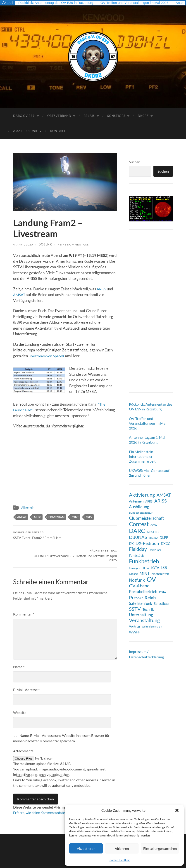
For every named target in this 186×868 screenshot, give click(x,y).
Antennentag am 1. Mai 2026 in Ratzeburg (147, 440)
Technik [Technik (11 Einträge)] (148, 609)
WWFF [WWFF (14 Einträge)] (135, 632)
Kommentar (24, 598)
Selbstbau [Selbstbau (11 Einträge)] (161, 603)
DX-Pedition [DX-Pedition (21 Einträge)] (147, 543)
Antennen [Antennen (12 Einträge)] (136, 501)
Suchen (135, 162)
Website (20, 696)
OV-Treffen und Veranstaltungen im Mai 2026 (142, 3)
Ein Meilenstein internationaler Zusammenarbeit (142, 456)
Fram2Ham (56, 517)
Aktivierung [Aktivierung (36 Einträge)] (142, 495)
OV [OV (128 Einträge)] (151, 579)
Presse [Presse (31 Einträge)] (136, 598)
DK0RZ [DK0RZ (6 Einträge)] (153, 538)
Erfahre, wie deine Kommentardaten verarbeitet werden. (57, 796)
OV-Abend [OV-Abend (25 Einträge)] (139, 586)
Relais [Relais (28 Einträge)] (150, 598)
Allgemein (28, 508)
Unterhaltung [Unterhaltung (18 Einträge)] (141, 615)
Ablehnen (122, 848)
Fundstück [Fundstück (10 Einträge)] (136, 555)
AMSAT (20, 295)
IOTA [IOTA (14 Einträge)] (155, 568)
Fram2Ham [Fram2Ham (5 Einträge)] (155, 550)
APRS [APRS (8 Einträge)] (149, 501)
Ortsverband (59, 116)
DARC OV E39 (24, 116)
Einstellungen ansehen (160, 848)
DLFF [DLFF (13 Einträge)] (164, 537)
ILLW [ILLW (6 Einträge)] (146, 568)
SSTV (89, 517)
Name (19, 650)
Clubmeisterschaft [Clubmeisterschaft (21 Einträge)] (147, 518)
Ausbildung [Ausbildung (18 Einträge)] (139, 507)
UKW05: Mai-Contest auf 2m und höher (149, 473)
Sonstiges (116, 116)
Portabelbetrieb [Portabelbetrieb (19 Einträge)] (143, 591)
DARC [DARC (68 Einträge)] (137, 531)
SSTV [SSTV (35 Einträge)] (135, 609)
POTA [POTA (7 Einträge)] (162, 592)
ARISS (102, 289)
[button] (177, 810)
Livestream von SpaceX (48, 356)
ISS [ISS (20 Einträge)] (164, 567)
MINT (75, 517)
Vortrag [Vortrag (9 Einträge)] (134, 626)
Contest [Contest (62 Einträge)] (139, 524)
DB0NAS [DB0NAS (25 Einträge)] (138, 537)
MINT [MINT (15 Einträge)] (145, 574)
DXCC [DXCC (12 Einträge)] (166, 544)
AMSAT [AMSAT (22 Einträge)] (164, 495)
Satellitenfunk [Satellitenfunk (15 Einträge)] (141, 603)
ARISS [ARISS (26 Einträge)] (161, 501)
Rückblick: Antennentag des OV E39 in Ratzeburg (58, 3)
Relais (89, 116)
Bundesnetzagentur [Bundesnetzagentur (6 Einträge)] (141, 513)
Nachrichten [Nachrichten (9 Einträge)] (160, 574)
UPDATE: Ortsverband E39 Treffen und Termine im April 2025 (92, 538)
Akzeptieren (86, 848)
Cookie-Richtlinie (120, 860)
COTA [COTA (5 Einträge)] (154, 525)
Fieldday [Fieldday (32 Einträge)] (138, 549)
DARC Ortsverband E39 (46, 854)
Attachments (23, 734)
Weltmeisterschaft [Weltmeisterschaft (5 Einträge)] (152, 626)
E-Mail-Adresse (26, 673)
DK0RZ (143, 116)
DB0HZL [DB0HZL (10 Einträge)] (153, 532)
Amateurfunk (25, 131)
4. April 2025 (24, 244)
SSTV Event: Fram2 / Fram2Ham (37, 536)
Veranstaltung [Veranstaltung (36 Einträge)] (144, 620)
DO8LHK (48, 244)
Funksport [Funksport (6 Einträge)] (135, 568)
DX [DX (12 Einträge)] (131, 544)
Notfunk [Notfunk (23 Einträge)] (137, 580)
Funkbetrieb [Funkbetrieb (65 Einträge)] (144, 561)
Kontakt (58, 131)
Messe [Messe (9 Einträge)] (133, 574)
